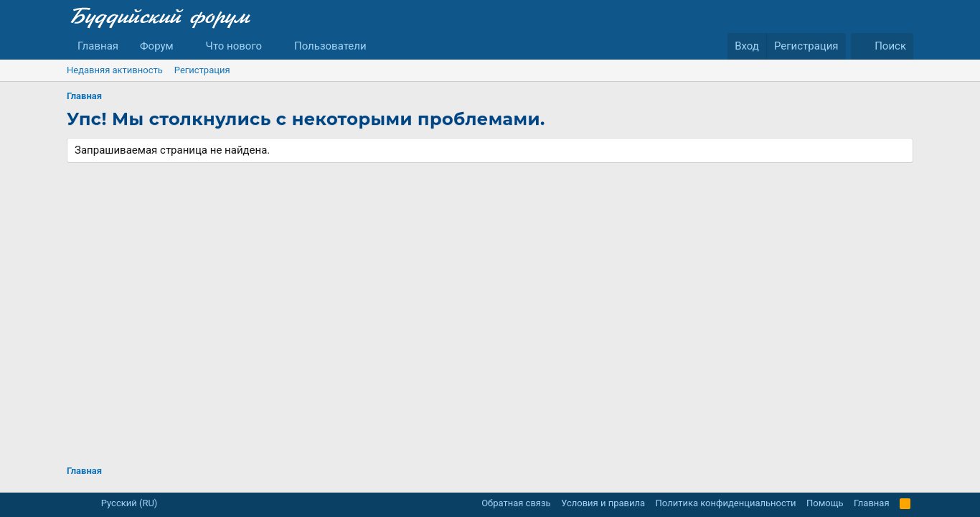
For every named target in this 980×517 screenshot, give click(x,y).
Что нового (234, 46)
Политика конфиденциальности (726, 503)
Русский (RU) (124, 503)
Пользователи (330, 46)
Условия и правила (603, 503)
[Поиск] (882, 46)
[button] (185, 46)
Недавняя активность (115, 70)
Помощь (825, 503)
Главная (98, 46)
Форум (157, 46)
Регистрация (202, 70)
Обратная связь (516, 503)
